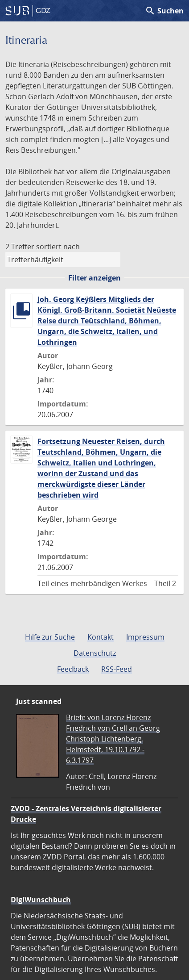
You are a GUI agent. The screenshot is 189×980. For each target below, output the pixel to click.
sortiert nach (58, 247)
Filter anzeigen (94, 278)
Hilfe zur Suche (50, 637)
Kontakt (101, 637)
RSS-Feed (117, 669)
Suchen (164, 11)
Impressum (145, 637)
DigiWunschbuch (41, 900)
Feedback (73, 669)
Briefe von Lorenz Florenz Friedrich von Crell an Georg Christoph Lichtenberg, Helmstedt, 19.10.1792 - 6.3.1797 (113, 739)
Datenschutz (95, 653)
